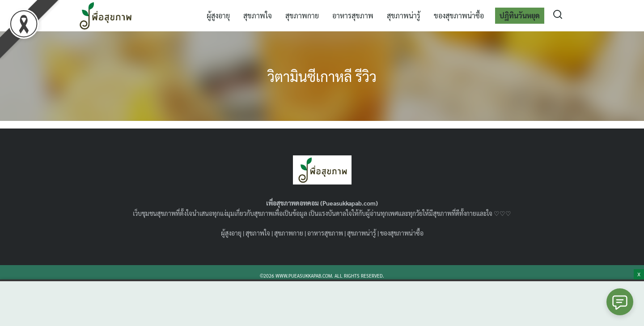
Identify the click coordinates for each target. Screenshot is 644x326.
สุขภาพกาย (302, 15)
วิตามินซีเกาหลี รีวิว (322, 76)
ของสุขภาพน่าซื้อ (459, 15)
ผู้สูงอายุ (218, 15)
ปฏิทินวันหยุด (520, 15)
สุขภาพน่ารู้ (404, 15)
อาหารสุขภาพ (353, 15)
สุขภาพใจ (258, 15)
